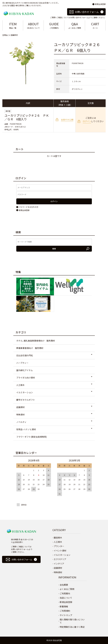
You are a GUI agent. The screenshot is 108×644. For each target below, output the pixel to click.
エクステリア (60, 559)
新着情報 (64, 606)
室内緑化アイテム (25, 370)
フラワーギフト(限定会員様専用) (32, 437)
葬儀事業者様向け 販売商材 (30, 348)
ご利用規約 (65, 611)
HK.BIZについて (33, 25)
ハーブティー (22, 363)
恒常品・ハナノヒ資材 (26, 429)
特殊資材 (20, 415)
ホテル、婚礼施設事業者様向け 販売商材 (36, 341)
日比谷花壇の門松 (25, 355)
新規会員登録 (100, 4)
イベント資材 (60, 551)
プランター (59, 546)
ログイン (87, 121)
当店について (66, 598)
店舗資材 (14, 35)
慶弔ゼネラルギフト (26, 400)
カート (95, 25)
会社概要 (64, 585)
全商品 (5, 35)
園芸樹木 (58, 538)
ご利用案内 (54, 25)
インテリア (59, 564)
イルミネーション (25, 392)
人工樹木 (20, 385)
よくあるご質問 (75, 25)
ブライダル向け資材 (26, 378)
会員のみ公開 (67, 120)
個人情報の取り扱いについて (72, 621)
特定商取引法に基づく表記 (72, 627)
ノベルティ (21, 422)
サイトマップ (66, 615)
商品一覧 (13, 25)
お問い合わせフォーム (87, 12)
